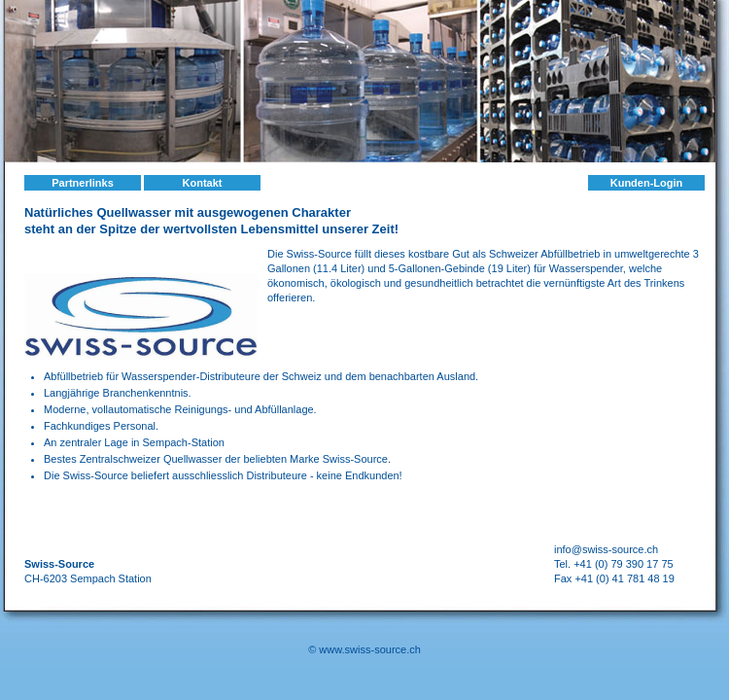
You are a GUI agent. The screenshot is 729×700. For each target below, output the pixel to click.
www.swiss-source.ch (370, 649)
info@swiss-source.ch (606, 549)
